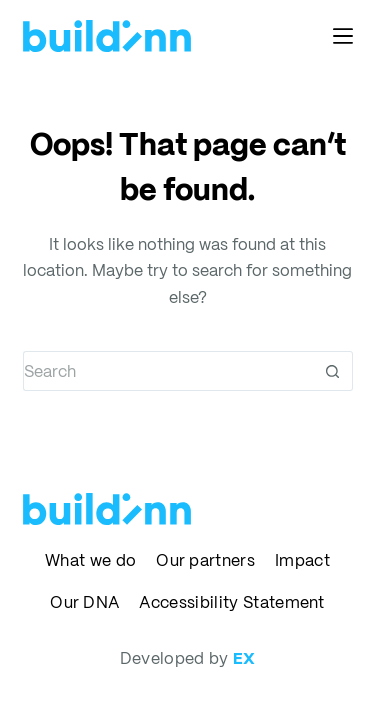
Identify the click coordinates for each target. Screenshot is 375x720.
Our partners (205, 560)
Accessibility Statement (231, 602)
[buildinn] (107, 36)
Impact (302, 560)
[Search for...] (168, 371)
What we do (90, 560)
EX (244, 658)
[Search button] (333, 371)
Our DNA (84, 602)
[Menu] (343, 36)
